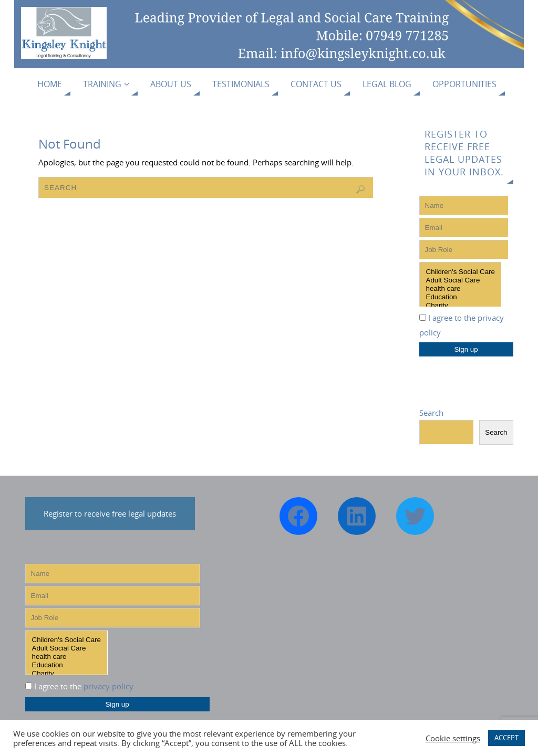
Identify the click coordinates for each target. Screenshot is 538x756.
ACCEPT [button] (506, 738)
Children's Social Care (461, 272)
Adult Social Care (461, 280)
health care (461, 289)
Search (431, 413)
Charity (461, 306)
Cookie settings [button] (453, 738)
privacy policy (108, 686)
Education (461, 297)
